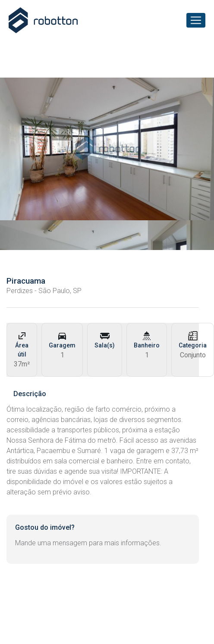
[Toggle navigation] (196, 20)
